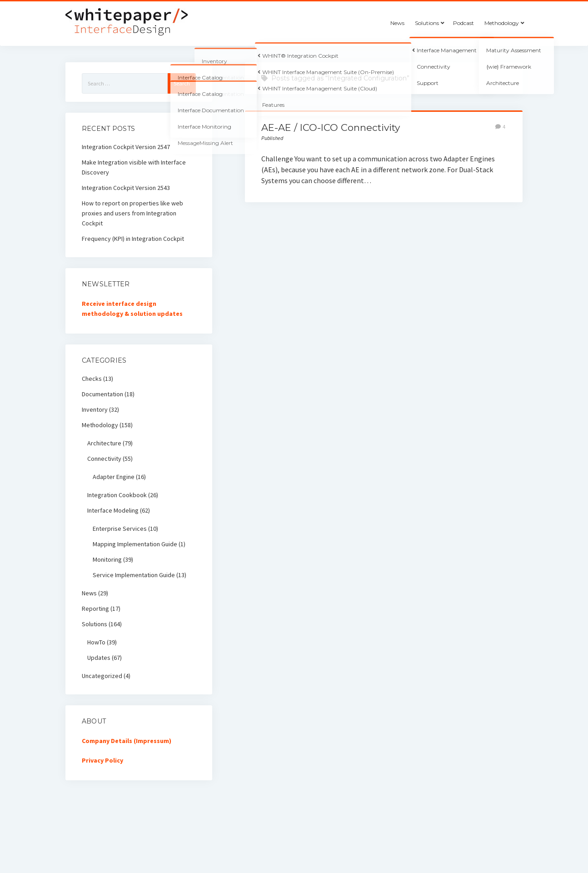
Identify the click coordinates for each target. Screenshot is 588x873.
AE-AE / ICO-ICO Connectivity (331, 127)
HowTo (96, 642)
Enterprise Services (120, 529)
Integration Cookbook (117, 495)
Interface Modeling (113, 510)
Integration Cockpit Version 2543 (126, 188)
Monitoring (107, 559)
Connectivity (104, 459)
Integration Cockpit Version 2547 (126, 147)
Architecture (104, 443)
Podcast (463, 23)
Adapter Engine (114, 477)
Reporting (95, 609)
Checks (92, 379)
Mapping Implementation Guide (135, 544)
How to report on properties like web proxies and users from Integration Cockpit (132, 213)
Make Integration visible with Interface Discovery (134, 167)
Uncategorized (102, 676)
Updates (99, 658)
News (397, 23)
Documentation (102, 394)
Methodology (502, 23)
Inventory (95, 409)
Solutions (427, 23)
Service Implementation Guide (134, 575)
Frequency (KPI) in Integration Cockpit (133, 239)
